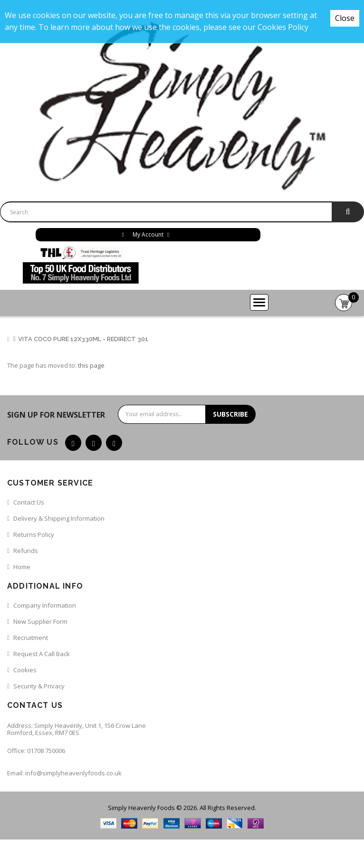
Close (345, 18)
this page (91, 365)
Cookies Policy (283, 27)
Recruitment (31, 638)
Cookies (25, 670)
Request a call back (42, 654)
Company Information (45, 605)
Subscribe (230, 414)
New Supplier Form (40, 621)
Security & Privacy (39, 686)
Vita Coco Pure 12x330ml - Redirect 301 (83, 339)
